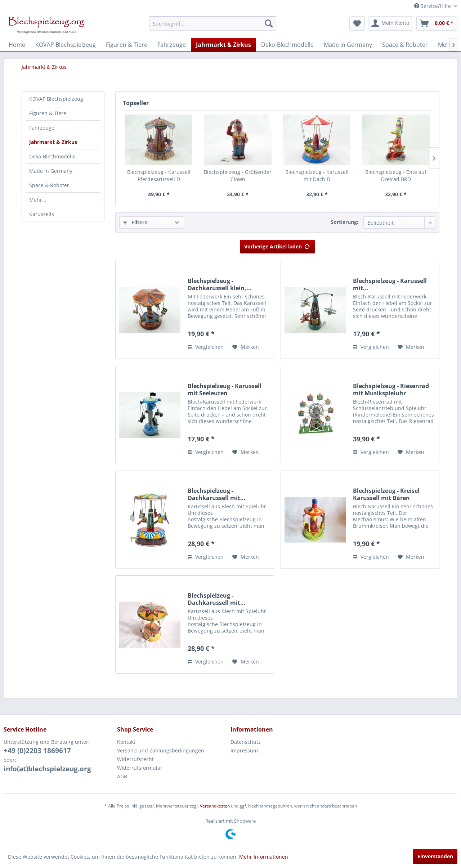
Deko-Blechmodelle (52, 156)
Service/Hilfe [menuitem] (433, 6)
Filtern (135, 222)
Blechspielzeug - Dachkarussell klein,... (220, 284)
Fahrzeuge (42, 128)
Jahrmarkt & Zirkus (53, 142)
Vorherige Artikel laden (277, 245)
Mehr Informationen (264, 857)
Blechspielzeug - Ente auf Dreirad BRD (396, 176)
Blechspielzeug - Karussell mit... (390, 284)
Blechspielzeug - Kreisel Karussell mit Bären (386, 494)
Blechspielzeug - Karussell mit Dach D (317, 176)
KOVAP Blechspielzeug (56, 99)
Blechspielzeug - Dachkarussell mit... (217, 494)
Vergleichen (206, 347)
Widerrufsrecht (135, 759)
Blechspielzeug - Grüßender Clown (238, 176)
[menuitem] (213, 23)
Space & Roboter (49, 185)
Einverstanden (435, 856)
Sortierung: (344, 222)
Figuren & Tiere (48, 113)
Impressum (244, 750)
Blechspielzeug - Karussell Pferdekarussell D (159, 176)
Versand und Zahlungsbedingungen (161, 750)
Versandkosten (215, 806)
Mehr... (38, 200)
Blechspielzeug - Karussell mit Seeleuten (225, 390)
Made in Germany (51, 171)
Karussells (42, 214)
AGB (122, 776)
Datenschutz (246, 742)
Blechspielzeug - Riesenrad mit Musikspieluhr (391, 390)
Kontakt (126, 742)
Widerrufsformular (140, 768)
